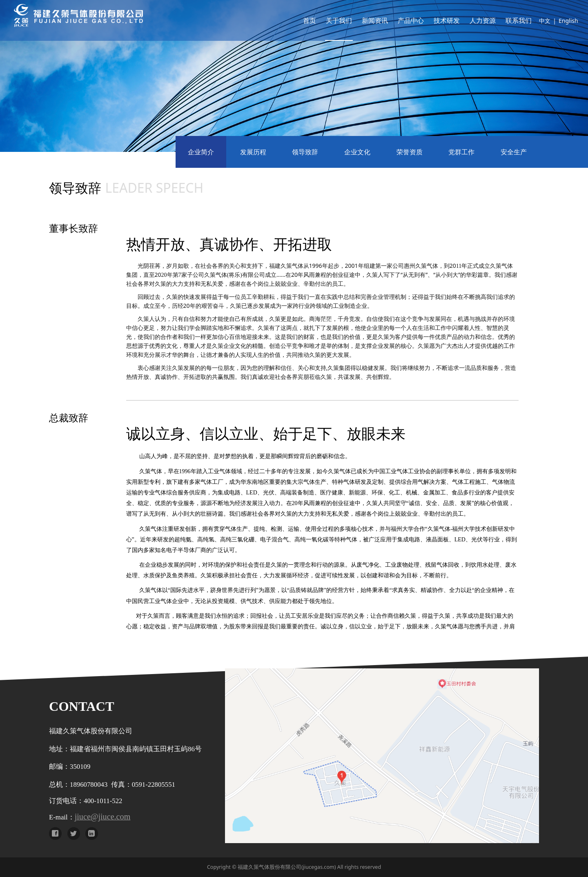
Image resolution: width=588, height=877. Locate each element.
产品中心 (401, 20)
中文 (535, 21)
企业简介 (201, 152)
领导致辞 (305, 152)
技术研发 (437, 20)
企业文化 (357, 152)
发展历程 (253, 152)
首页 (299, 20)
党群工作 (461, 152)
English (558, 21)
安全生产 (514, 152)
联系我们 (508, 20)
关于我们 (329, 20)
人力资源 (472, 20)
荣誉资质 (410, 152)
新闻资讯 (365, 20)
